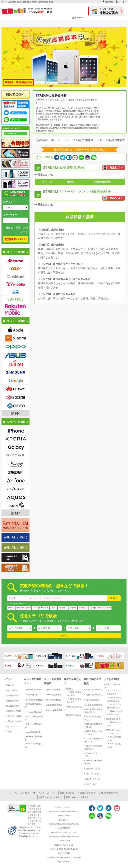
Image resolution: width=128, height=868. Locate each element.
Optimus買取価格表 (53, 710)
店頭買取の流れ (12, 695)
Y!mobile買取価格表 (34, 712)
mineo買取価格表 (33, 732)
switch (108, 608)
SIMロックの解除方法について (93, 747)
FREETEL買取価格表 (33, 738)
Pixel (35, 608)
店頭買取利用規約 (87, 793)
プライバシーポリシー (45, 793)
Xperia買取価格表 (53, 690)
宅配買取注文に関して (74, 708)
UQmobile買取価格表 (33, 725)
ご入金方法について (114, 738)
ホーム (13, 793)
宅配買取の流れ (12, 701)
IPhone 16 (44, 608)
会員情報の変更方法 (93, 705)
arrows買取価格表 (53, 700)
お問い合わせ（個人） (51, 797)
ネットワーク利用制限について (93, 740)
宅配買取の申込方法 (93, 695)
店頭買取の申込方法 (93, 690)
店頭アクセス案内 (13, 711)
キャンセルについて (114, 745)
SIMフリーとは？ (92, 774)
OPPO (54, 608)
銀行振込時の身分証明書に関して (93, 711)
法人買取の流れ (12, 706)
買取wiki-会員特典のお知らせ (93, 725)
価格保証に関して (93, 700)
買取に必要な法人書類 (74, 700)
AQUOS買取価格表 (53, 705)
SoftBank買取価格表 (34, 700)
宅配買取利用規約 (109, 793)
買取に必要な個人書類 (74, 693)
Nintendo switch (23, 608)
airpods (73, 608)
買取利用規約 (67, 793)
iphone (11, 608)
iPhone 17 (63, 608)
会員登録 (108, 2)
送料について (114, 733)
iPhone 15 (83, 608)
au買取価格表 (31, 695)
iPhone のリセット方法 (93, 755)
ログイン (121, 2)
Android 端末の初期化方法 (93, 762)
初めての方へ (11, 690)
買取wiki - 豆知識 (92, 769)
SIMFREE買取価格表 (33, 745)
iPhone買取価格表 (53, 695)
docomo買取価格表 (33, 690)
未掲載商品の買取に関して (93, 718)
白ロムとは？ (91, 784)
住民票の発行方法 (73, 715)
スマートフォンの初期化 (114, 692)
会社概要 (25, 793)
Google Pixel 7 (96, 608)
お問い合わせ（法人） (77, 797)
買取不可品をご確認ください (93, 733)
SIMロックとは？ (92, 779)
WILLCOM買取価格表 (33, 718)
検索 (114, 598)
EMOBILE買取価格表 (33, 706)
